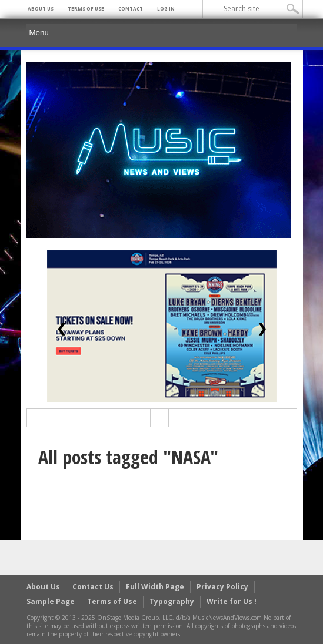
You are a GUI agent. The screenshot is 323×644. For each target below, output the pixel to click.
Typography (172, 601)
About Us (41, 9)
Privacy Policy (222, 587)
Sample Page (51, 601)
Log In (166, 9)
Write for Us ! (232, 601)
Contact (131, 9)
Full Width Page (155, 587)
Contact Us (93, 587)
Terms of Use (86, 9)
